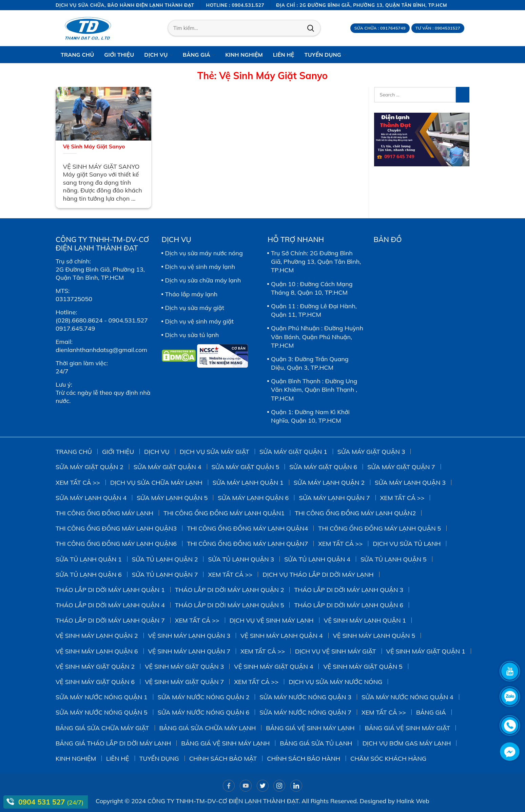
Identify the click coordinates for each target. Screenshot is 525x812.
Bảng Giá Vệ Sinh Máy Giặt (407, 728)
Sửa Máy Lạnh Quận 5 (172, 498)
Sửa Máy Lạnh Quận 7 (334, 498)
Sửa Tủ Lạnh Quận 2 (165, 559)
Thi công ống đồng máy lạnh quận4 (247, 528)
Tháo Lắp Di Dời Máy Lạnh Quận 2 (230, 590)
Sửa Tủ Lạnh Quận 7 (165, 575)
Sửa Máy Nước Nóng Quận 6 (204, 712)
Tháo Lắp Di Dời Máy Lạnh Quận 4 (110, 605)
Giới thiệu (118, 452)
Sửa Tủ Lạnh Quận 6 (89, 575)
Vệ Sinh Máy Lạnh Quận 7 (189, 651)
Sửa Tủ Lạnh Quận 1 (89, 559)
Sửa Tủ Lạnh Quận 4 (317, 559)
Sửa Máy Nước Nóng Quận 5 (102, 712)
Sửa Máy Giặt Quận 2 (90, 467)
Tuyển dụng (159, 759)
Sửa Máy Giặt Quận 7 (401, 467)
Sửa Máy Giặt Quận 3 (371, 452)
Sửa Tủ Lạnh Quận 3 (241, 559)
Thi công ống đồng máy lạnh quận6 (116, 544)
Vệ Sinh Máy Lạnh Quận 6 (97, 651)
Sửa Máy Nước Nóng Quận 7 (305, 712)
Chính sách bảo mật (223, 759)
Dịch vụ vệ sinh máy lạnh (200, 267)
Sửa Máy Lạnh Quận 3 (410, 483)
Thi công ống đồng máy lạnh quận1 (224, 513)
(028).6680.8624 (79, 320)
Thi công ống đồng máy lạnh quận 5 (380, 528)
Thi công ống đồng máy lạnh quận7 (247, 544)
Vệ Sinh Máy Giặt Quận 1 (426, 651)
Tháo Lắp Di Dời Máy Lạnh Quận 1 (110, 590)
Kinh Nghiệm (76, 759)
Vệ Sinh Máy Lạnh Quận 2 (97, 636)
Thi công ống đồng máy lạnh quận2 (355, 513)
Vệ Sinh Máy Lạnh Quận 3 (189, 636)
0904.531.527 (128, 320)
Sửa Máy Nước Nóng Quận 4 (407, 697)
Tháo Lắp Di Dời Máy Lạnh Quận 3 (349, 590)
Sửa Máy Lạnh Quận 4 (91, 498)
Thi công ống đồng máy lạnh (104, 513)
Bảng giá (431, 712)
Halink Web (413, 801)
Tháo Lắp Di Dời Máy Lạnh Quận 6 (349, 605)
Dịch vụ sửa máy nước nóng (204, 253)
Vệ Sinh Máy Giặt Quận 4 (274, 667)
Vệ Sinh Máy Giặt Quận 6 (95, 682)
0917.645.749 (75, 328)
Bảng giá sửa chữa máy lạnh (208, 728)
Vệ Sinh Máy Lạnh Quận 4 (282, 636)
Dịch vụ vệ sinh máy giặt (200, 321)
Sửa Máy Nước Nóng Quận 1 (102, 697)
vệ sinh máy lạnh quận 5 (374, 636)
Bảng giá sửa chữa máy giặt (102, 728)
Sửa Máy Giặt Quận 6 (323, 467)
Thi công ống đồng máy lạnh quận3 (116, 528)
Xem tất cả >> (78, 483)
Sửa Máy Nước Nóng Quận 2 (204, 697)
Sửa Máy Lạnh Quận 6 (253, 498)
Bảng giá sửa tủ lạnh (316, 743)
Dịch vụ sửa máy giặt (195, 308)
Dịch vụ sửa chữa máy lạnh (203, 280)
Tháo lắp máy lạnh (191, 294)
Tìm (310, 28)
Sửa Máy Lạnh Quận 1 (248, 483)
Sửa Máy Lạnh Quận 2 (329, 483)
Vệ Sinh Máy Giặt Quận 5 (363, 667)
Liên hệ (118, 759)
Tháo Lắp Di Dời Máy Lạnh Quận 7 (110, 620)
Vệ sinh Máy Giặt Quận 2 (95, 667)
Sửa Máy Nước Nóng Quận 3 (305, 697)
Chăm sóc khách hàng (388, 759)
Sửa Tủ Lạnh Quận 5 (394, 559)
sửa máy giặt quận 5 (246, 467)
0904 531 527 (43, 802)
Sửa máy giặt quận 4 (168, 467)
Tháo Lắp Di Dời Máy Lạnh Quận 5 (230, 605)
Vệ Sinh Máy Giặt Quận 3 (184, 667)
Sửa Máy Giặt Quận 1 (293, 452)
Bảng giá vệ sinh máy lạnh (310, 728)
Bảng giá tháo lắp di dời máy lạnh (113, 743)
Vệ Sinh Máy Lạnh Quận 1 (365, 620)
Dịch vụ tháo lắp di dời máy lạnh (318, 575)
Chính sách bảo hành (304, 759)
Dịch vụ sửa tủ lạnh (192, 335)
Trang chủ (74, 452)
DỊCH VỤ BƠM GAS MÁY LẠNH (407, 743)
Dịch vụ (157, 452)
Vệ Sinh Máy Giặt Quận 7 (184, 682)
